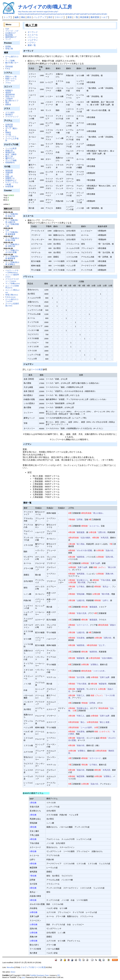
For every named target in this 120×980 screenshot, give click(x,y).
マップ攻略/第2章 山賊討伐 (12, 221)
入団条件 (9, 99)
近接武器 (9, 124)
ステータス (10, 81)
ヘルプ (104, 17)
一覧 (76, 17)
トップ (7, 17)
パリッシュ (33, 37)
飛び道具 (9, 126)
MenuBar (10, 967)
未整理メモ (10, 178)
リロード (59, 17)
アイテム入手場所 (12, 140)
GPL (59, 975)
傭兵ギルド (10, 158)
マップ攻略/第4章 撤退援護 (12, 233)
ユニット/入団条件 (12, 287)
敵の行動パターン (12, 64)
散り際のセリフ (12, 101)
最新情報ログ (11, 37)
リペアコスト (11, 136)
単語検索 (84, 17)
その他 (8, 134)
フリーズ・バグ (12, 31)
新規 (70, 17)
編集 (17, 17)
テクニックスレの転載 (12, 183)
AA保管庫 (9, 186)
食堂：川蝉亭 (11, 154)
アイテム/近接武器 (12, 305)
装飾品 (8, 132)
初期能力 (9, 90)
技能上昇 (9, 176)
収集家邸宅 (10, 162)
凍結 (23, 17)
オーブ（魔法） (12, 128)
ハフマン (32, 43)
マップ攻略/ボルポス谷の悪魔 (12, 251)
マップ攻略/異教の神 (12, 225)
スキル (8, 83)
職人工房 (9, 156)
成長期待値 (10, 94)
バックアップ (40, 17)
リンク (8, 39)
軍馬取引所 (10, 152)
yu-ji (23, 977)
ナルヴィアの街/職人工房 (45, 7)
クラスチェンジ (12, 116)
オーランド (33, 32)
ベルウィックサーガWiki (12, 271)
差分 (29, 17)
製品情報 (9, 35)
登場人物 (9, 49)
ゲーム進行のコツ (12, 57)
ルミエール (33, 35)
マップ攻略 (10, 61)
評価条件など (11, 180)
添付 (50, 17)
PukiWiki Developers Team (39, 975)
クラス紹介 (10, 112)
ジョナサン (33, 40)
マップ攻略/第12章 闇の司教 (12, 239)
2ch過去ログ (11, 33)
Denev (13, 972)
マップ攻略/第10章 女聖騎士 (12, 263)
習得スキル (10, 96)
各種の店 (9, 150)
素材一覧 (32, 45)
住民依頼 (9, 66)
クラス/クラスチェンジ (12, 280)
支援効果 (9, 172)
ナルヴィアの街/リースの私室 (33, 967)
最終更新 (95, 17)
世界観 (8, 46)
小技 (7, 174)
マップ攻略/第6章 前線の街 (12, 215)
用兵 (7, 102)
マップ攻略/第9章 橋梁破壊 (12, 257)
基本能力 (9, 114)
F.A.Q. (8, 69)
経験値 (8, 104)
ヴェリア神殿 (11, 160)
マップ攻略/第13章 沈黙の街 (12, 245)
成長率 (8, 92)
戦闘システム (11, 79)
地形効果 (9, 170)
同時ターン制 (11, 76)
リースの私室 (11, 148)
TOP (7, 29)
